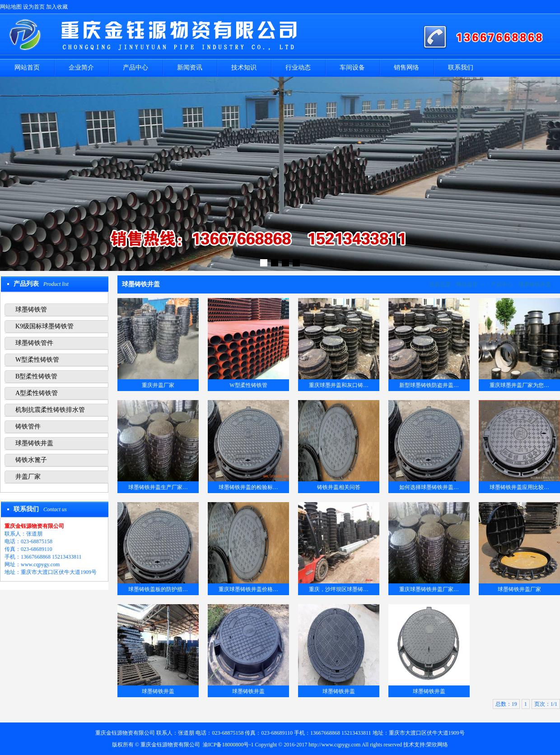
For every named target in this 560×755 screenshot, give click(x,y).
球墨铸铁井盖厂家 (519, 589)
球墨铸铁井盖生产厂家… (158, 487)
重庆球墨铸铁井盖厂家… (429, 589)
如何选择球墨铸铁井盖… (429, 487)
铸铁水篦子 (31, 460)
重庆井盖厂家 (158, 385)
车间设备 (352, 68)
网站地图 (11, 7)
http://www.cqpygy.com (334, 745)
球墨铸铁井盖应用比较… (519, 487)
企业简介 (81, 68)
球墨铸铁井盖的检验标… (248, 487)
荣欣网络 (437, 745)
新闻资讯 (190, 68)
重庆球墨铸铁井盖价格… (248, 589)
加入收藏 (57, 7)
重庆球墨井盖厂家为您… (519, 385)
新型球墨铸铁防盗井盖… (429, 385)
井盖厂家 (28, 477)
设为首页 (34, 7)
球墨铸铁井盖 (34, 443)
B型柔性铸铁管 (36, 376)
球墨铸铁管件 (34, 343)
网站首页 (27, 68)
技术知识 (244, 68)
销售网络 (406, 68)
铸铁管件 (28, 426)
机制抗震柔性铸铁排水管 (50, 410)
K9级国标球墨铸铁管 (44, 326)
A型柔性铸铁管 (37, 393)
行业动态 (298, 68)
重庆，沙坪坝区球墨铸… (339, 589)
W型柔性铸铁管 (37, 360)
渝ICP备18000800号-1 (228, 745)
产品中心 (135, 68)
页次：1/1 (546, 704)
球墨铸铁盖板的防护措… (158, 589)
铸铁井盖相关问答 (339, 487)
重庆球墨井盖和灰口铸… (339, 385)
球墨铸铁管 (31, 310)
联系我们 (461, 68)
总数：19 (506, 704)
